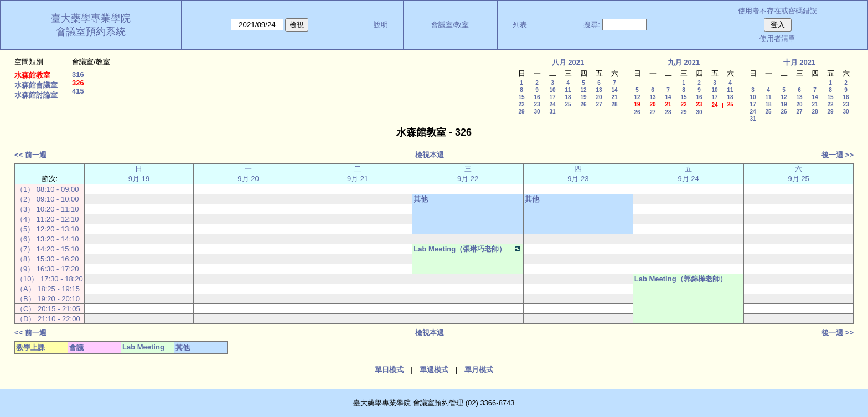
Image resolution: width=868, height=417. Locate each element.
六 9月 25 (799, 174)
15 (521, 97)
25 (568, 104)
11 (568, 90)
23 (537, 104)
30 (537, 112)
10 (552, 90)
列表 (520, 25)
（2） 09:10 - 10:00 (47, 199)
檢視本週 (430, 155)
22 (521, 104)
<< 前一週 (30, 155)
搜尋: (592, 25)
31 (552, 112)
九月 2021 (684, 62)
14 (614, 90)
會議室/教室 (450, 25)
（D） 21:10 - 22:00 (48, 319)
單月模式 (479, 370)
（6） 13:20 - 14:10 (47, 239)
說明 (381, 25)
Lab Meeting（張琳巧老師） (468, 249)
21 (614, 97)
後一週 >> (838, 155)
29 (521, 112)
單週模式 (434, 370)
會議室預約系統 (91, 32)
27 (599, 104)
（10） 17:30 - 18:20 (50, 279)
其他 (421, 199)
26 (583, 104)
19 (583, 97)
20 (599, 97)
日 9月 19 (139, 174)
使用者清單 (777, 38)
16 (537, 97)
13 (599, 90)
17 (552, 97)
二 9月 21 (358, 174)
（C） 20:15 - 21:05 (48, 309)
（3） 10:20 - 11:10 (47, 209)
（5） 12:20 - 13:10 (47, 229)
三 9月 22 (468, 174)
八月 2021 (568, 62)
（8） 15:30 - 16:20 (47, 259)
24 (552, 104)
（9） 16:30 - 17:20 (47, 269)
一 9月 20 (248, 174)
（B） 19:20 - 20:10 (48, 299)
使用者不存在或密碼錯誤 (777, 11)
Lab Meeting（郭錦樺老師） (681, 279)
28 (614, 104)
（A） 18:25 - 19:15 (48, 289)
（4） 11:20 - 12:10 (47, 219)
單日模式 (389, 370)
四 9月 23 (578, 174)
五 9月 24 (688, 174)
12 (583, 90)
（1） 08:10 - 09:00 (47, 189)
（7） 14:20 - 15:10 (47, 249)
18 (568, 97)
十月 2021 (800, 62)
